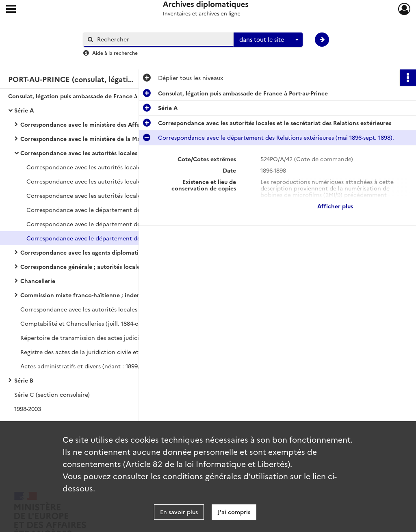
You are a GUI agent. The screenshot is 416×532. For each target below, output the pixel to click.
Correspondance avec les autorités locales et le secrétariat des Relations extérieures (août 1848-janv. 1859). (108, 181)
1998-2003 (28, 409)
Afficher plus (335, 206)
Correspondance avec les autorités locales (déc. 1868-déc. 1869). (102, 309)
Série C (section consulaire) (52, 394)
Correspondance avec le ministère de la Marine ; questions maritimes (102, 138)
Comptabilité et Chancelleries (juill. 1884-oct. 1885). (92, 323)
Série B (24, 380)
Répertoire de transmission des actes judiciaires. (87, 337)
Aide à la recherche (115, 53)
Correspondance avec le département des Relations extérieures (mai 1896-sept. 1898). (108, 238)
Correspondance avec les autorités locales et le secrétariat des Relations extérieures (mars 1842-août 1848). (108, 167)
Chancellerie (38, 281)
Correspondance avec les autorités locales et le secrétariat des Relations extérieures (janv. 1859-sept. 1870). (108, 195)
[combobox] (268, 40)
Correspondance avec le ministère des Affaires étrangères (101, 124)
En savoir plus (179, 512)
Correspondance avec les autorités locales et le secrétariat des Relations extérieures (102, 153)
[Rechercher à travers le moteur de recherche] (162, 39)
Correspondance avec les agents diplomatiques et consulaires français (102, 252)
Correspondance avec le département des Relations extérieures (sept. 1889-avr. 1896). (108, 224)
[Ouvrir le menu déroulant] (11, 10)
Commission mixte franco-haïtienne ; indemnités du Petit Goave (102, 295)
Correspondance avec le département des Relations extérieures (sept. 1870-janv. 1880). (108, 210)
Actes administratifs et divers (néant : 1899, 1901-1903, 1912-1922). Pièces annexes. (102, 366)
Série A (24, 110)
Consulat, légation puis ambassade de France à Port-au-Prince (89, 96)
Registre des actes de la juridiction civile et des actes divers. (102, 352)
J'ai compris (234, 512)
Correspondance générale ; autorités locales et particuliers (102, 266)
